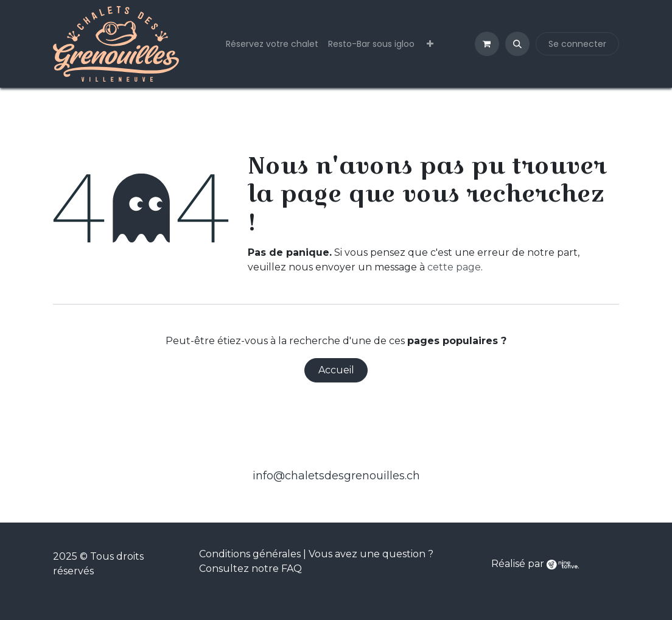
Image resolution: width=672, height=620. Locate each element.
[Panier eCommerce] (487, 44)
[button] (517, 44)
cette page (454, 267)
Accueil (336, 370)
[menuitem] (272, 44)
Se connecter (577, 44)
